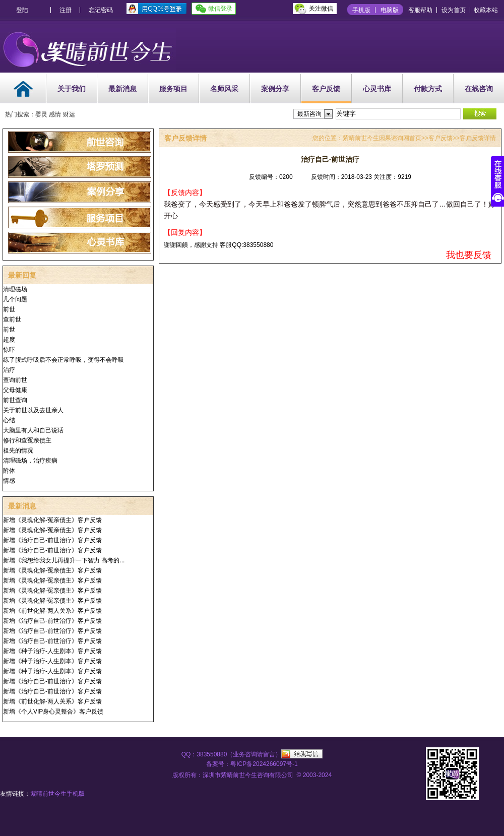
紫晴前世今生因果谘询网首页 (382, 138)
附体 (9, 471)
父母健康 (15, 390)
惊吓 (9, 350)
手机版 (361, 10)
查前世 (12, 319)
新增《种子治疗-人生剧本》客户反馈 (52, 651)
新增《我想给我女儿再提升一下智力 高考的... (64, 560)
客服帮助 (420, 10)
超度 (9, 340)
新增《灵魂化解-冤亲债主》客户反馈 (52, 520)
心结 (9, 420)
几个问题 (15, 299)
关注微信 (321, 9)
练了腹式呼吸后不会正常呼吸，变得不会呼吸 (64, 360)
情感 (9, 481)
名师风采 (224, 89)
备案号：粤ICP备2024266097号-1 (252, 764)
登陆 (22, 10)
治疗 (9, 370)
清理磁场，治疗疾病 (30, 461)
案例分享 (275, 89)
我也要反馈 (469, 255)
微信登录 (220, 9)
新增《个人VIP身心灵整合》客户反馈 (53, 712)
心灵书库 (377, 89)
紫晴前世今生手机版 (57, 794)
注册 (66, 10)
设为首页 (454, 10)
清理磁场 (15, 289)
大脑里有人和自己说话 (33, 430)
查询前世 (15, 380)
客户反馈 (326, 89)
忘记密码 (101, 10)
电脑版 (390, 10)
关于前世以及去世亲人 (33, 410)
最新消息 (122, 89)
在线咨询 (479, 89)
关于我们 (72, 89)
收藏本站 (486, 10)
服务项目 (173, 89)
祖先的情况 (18, 451)
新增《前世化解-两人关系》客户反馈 (52, 611)
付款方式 (428, 89)
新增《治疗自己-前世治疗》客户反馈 (52, 540)
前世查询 (15, 400)
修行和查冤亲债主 (27, 440)
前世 (9, 309)
